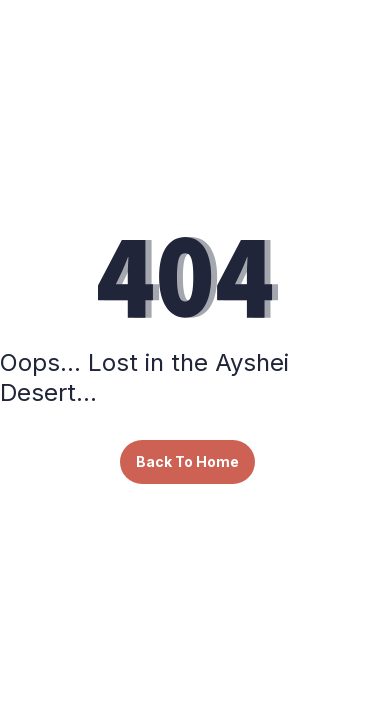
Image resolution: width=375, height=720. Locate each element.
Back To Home (187, 461)
